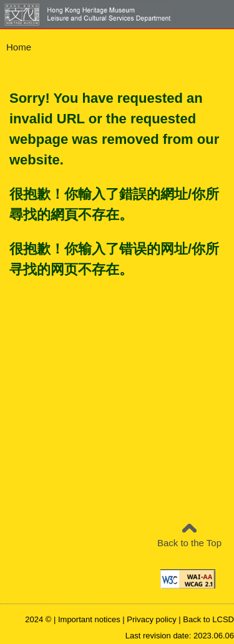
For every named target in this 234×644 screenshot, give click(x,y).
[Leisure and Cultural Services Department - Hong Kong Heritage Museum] (106, 14)
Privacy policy (151, 619)
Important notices (89, 619)
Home (19, 47)
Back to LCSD (208, 619)
